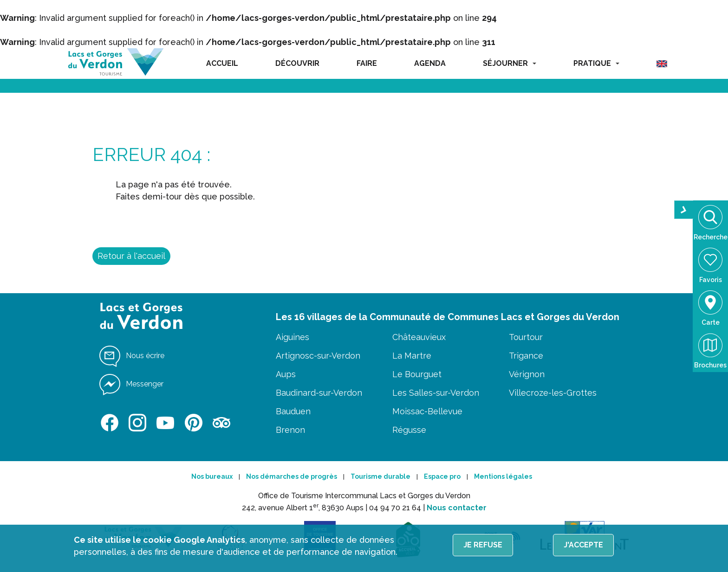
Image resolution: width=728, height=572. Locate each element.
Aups (286, 374)
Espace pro (442, 476)
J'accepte (583, 545)
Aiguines (292, 337)
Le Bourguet (417, 374)
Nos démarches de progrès (292, 476)
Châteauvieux (419, 337)
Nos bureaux (212, 476)
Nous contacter (457, 508)
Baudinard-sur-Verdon (319, 393)
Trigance (526, 356)
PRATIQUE (596, 63)
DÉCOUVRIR (297, 63)
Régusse (409, 430)
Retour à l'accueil (131, 256)
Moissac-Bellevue (427, 411)
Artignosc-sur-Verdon (318, 356)
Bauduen (293, 411)
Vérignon (527, 374)
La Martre (412, 356)
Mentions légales (503, 476)
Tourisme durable (380, 476)
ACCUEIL (222, 63)
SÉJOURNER (510, 63)
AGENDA (430, 63)
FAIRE (367, 63)
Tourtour (526, 337)
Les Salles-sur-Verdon (436, 393)
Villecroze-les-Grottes (553, 393)
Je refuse (483, 545)
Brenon (290, 430)
